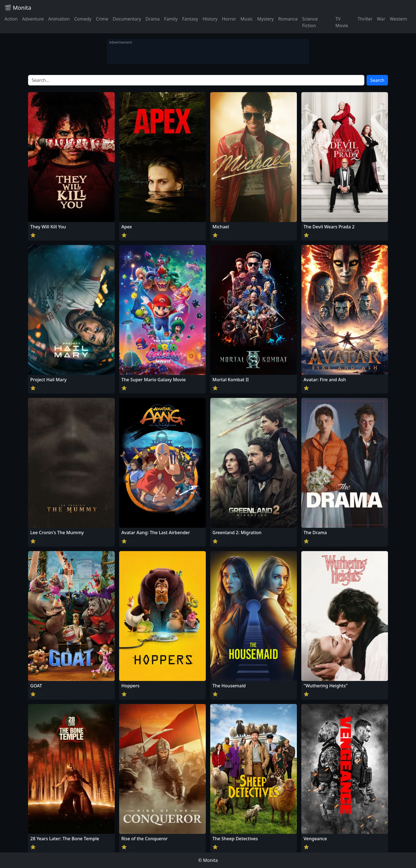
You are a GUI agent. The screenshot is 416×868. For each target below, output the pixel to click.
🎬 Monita (18, 8)
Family (171, 19)
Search (377, 80)
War (381, 19)
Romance (288, 19)
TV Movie (342, 22)
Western (398, 19)
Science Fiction (310, 22)
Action (11, 19)
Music (247, 19)
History (210, 19)
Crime (102, 19)
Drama (153, 19)
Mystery (265, 19)
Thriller (365, 19)
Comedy (83, 19)
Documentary (127, 19)
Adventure (33, 19)
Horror (229, 19)
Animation (59, 19)
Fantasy (190, 19)
